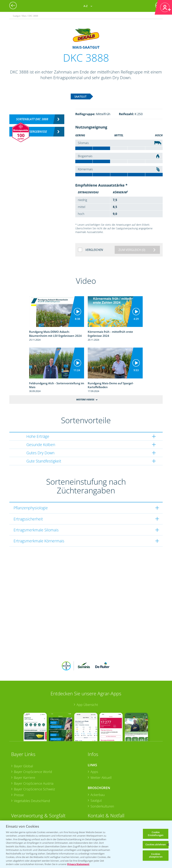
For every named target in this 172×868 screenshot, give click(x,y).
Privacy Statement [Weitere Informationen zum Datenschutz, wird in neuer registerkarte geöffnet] (78, 864)
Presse (19, 795)
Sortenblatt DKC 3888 (32, 119)
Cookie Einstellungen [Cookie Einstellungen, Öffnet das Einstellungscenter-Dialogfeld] (156, 834)
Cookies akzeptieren (156, 855)
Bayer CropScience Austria (34, 783)
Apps (94, 772)
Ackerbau (98, 795)
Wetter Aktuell (101, 778)
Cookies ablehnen (156, 845)
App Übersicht (87, 705)
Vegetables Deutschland (32, 801)
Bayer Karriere (25, 778)
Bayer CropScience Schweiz (34, 789)
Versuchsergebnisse (32, 132)
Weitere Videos (85, 399)
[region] (86, 844)
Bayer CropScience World (33, 772)
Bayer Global (23, 766)
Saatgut (96, 800)
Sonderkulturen (102, 806)
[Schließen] (168, 845)
